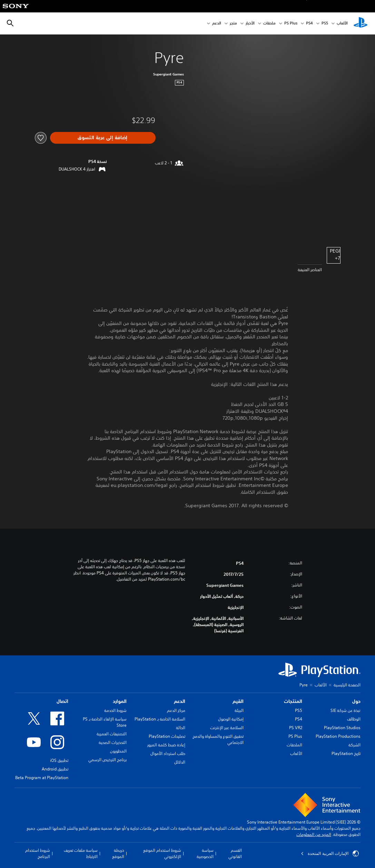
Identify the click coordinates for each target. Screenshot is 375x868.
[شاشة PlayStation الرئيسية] (361, 23)
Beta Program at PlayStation (42, 778)
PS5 (299, 710)
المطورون (118, 751)
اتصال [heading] (62, 701)
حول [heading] (356, 701)
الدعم (217, 24)
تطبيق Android (55, 769)
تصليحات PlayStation (167, 736)
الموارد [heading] (120, 701)
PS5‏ (325, 24)
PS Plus (291, 24)
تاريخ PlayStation (346, 753)
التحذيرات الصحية (113, 742)
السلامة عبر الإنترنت (227, 728)
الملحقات (294, 745)
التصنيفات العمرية (112, 734)
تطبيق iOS (59, 760)
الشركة (354, 745)
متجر (233, 24)
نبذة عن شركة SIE (346, 710)
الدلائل (180, 762)
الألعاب (342, 24)
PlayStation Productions (338, 736)
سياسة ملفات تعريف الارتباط (81, 853)
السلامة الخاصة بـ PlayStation (160, 719)
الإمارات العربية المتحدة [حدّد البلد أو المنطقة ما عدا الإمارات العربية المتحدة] (330, 854)
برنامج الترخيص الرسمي (107, 760)
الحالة (181, 728)
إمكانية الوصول (231, 719)
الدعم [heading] (180, 701)
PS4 (309, 24)
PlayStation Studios (342, 728)
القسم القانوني (235, 853)
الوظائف (354, 719)
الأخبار (250, 24)
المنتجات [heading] (293, 701)
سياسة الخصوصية (205, 853)
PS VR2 (296, 728)
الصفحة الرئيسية (347, 685)
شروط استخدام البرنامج (38, 853)
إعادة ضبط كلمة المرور (166, 745)
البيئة (239, 710)
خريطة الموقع (118, 853)
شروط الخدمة (115, 710)
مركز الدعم (176, 710)
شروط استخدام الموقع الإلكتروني (162, 853)
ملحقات (269, 24)
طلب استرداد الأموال (168, 753)
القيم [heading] (238, 701)
